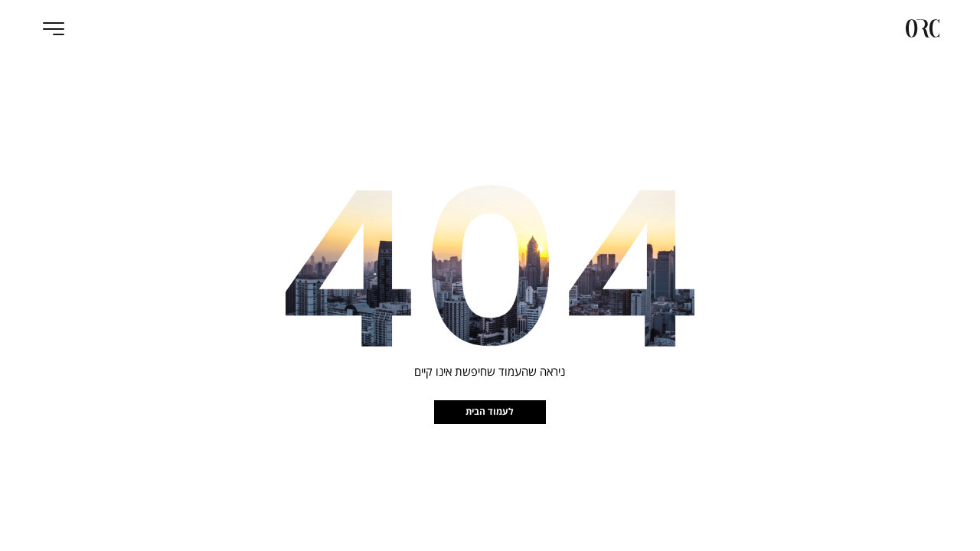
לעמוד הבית (490, 411)
